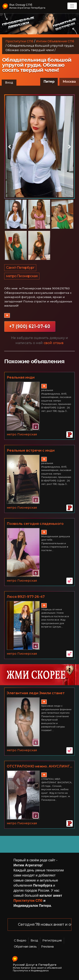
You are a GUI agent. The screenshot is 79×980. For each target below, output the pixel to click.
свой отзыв (54, 343)
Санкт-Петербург (20, 268)
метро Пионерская (22, 276)
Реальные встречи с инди (31, 450)
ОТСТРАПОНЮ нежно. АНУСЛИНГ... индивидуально (39, 767)
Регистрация (52, 940)
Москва (69, 82)
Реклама (47, 947)
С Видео (20, 940)
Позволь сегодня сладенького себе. (35, 524)
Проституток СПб (28, 901)
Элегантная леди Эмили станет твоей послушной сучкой (36, 693)
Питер (49, 82)
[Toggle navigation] (72, 6)
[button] (9, 147)
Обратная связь (25, 947)
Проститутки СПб (19, 41)
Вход (9, 82)
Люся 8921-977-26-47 (26, 597)
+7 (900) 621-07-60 (30, 326)
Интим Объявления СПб (55, 41)
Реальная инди (21, 377)
